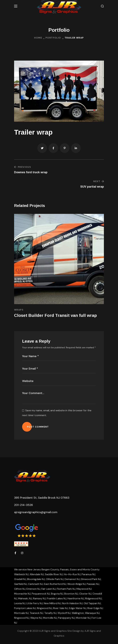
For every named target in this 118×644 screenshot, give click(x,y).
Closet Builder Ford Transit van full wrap (55, 315)
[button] (102, 6)
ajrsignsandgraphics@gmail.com (36, 512)
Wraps (19, 310)
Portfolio (53, 38)
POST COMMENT (38, 427)
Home (38, 38)
